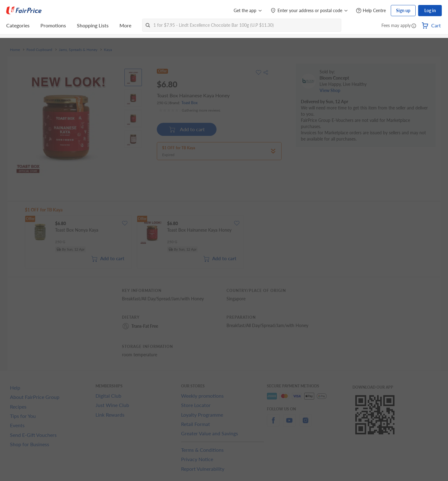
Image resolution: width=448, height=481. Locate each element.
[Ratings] (189, 110)
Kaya (108, 50)
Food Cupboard (39, 50)
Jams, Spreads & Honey (78, 50)
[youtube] (289, 424)
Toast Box (189, 103)
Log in (430, 10)
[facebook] (273, 424)
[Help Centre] (371, 11)
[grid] (228, 243)
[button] (414, 26)
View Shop (330, 90)
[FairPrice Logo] (24, 11)
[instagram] (306, 424)
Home (15, 50)
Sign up (403, 10)
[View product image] (133, 77)
